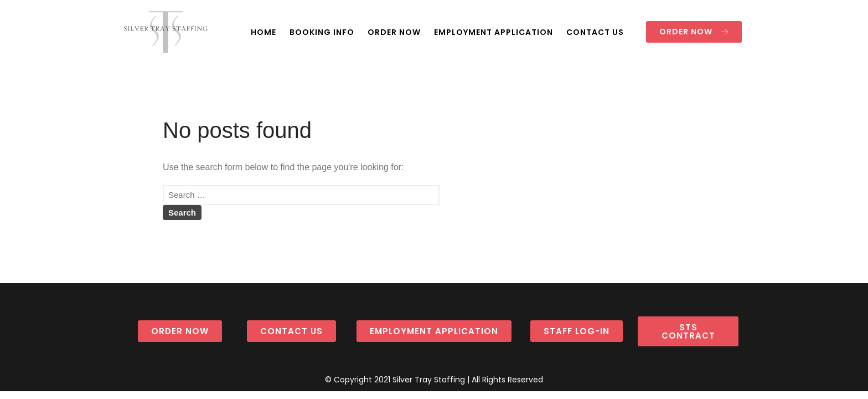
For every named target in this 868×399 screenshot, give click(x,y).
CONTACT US (595, 32)
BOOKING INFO (322, 32)
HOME (263, 32)
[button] (694, 32)
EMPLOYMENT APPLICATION (494, 32)
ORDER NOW (394, 32)
